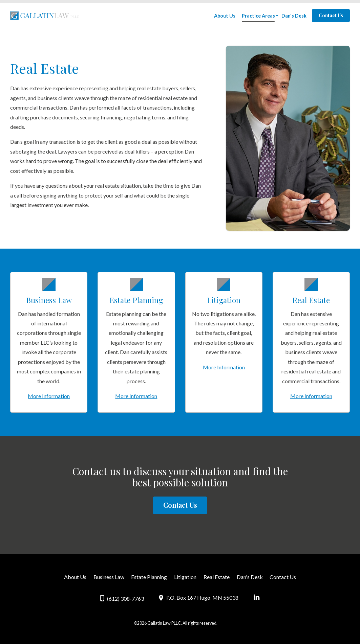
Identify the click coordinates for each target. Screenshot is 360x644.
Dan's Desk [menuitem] (294, 16)
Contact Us (331, 15)
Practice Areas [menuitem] (258, 16)
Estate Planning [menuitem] (149, 577)
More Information (49, 396)
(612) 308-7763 (122, 598)
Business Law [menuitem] (109, 577)
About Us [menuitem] (225, 16)
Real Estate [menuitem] (217, 577)
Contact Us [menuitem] (283, 577)
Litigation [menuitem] (185, 577)
